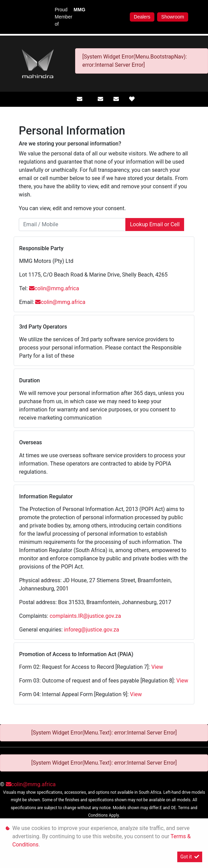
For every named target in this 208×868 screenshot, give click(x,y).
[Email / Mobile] (72, 225)
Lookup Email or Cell (155, 224)
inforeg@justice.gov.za (91, 630)
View (157, 667)
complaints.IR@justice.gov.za (85, 616)
